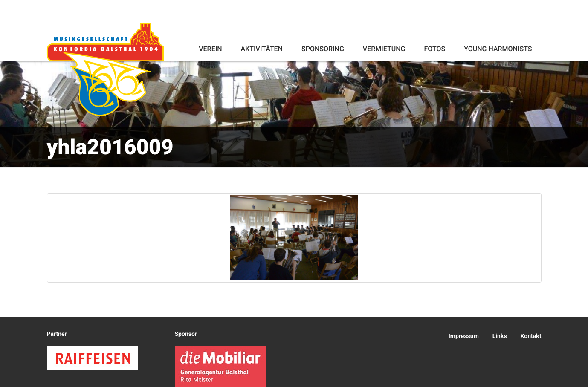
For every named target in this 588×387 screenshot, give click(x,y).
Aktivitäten (262, 49)
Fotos (434, 49)
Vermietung (384, 49)
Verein (210, 49)
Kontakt (531, 336)
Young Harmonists (498, 49)
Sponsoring (323, 49)
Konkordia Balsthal (105, 69)
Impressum (464, 336)
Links (500, 336)
